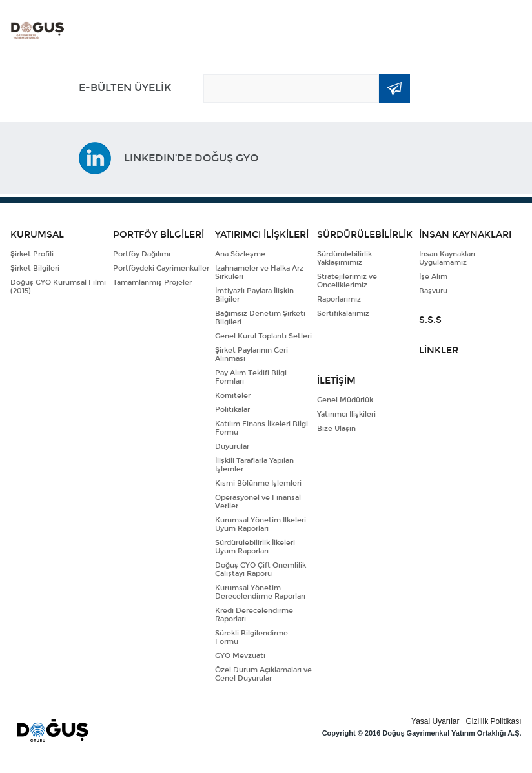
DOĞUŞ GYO (37, 30)
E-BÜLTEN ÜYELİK (125, 88)
